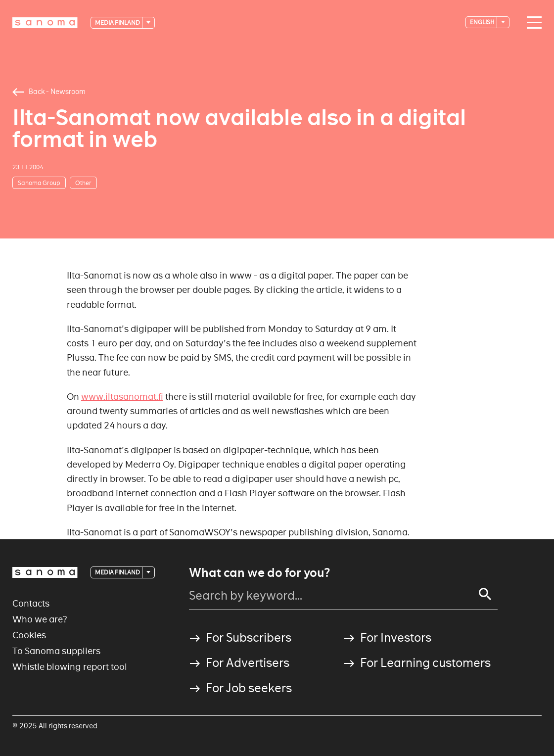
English (483, 22)
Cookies (29, 635)
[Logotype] (45, 23)
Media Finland (118, 23)
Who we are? (40, 619)
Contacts (31, 603)
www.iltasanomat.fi (122, 397)
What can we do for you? (259, 573)
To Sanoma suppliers (56, 651)
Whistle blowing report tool (70, 667)
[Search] (485, 594)
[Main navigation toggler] (532, 23)
